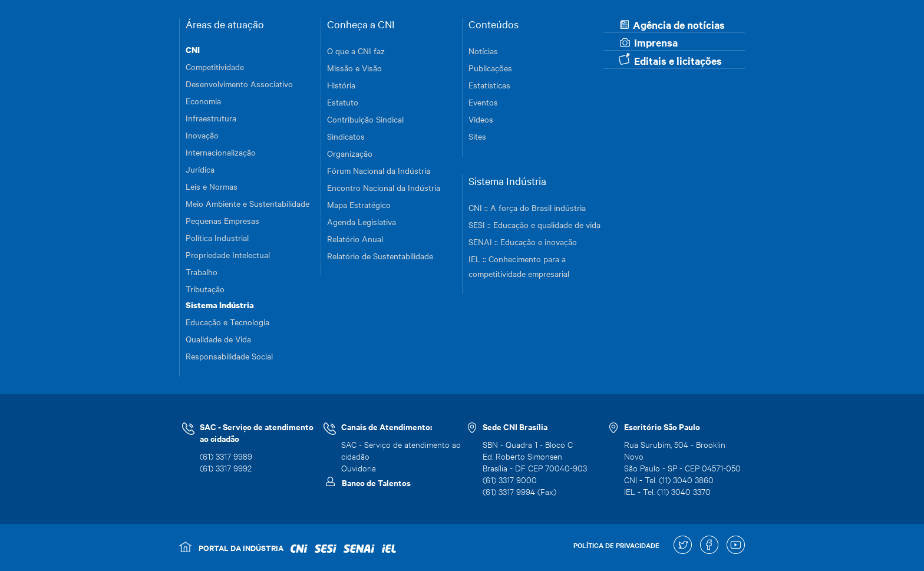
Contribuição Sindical (365, 119)
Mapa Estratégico (359, 204)
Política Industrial (217, 237)
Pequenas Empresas (222, 220)
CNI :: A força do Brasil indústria (527, 207)
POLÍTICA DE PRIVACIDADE (616, 545)
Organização (350, 153)
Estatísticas (489, 85)
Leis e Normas (212, 186)
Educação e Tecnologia (227, 322)
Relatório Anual (355, 239)
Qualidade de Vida (218, 339)
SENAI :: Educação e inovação (523, 242)
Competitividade (215, 67)
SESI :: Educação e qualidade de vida (534, 225)
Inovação (202, 135)
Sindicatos (346, 136)
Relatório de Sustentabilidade (380, 256)
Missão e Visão (354, 68)
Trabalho (202, 272)
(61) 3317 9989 (226, 456)
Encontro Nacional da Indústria (384, 187)
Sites (477, 136)
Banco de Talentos (376, 483)
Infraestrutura (211, 118)
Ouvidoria (359, 468)
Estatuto (343, 102)
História (341, 85)
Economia (203, 101)
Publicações (490, 68)
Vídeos (481, 119)
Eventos (483, 102)
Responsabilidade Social (229, 356)
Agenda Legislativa (362, 222)
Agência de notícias (672, 25)
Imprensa (649, 42)
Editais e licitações (670, 60)
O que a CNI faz (356, 51)
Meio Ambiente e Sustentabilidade (247, 203)
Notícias (483, 51)
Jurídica (200, 169)
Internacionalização (221, 152)
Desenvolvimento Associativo (239, 84)
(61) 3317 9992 (226, 468)
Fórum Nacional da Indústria (379, 170)
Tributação (205, 289)
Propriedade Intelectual (228, 255)
